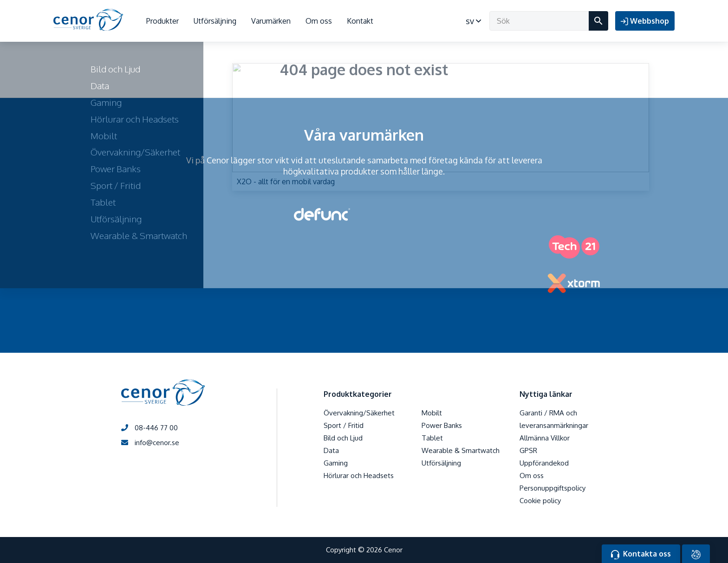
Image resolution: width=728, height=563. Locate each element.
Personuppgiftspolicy (552, 488)
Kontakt (360, 21)
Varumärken (271, 21)
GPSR (528, 450)
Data (331, 450)
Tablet (432, 438)
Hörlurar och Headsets (359, 476)
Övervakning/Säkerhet (359, 413)
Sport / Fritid (344, 425)
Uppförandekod (544, 463)
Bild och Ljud (343, 438)
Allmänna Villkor (545, 438)
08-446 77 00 (149, 428)
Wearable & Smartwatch (461, 450)
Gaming (336, 463)
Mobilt (432, 413)
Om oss (319, 21)
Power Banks (442, 425)
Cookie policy (540, 501)
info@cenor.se (150, 443)
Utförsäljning (215, 21)
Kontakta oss (641, 554)
